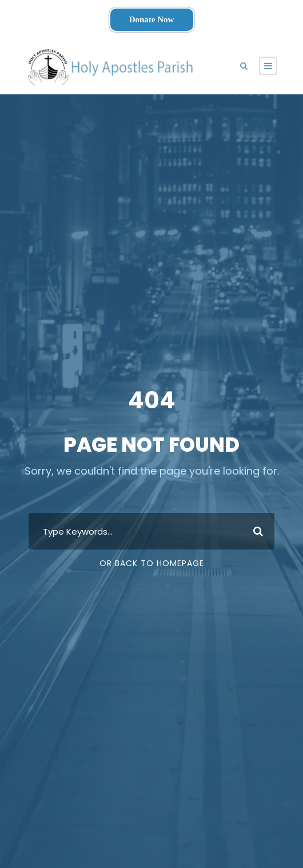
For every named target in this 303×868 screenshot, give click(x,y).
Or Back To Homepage (152, 563)
